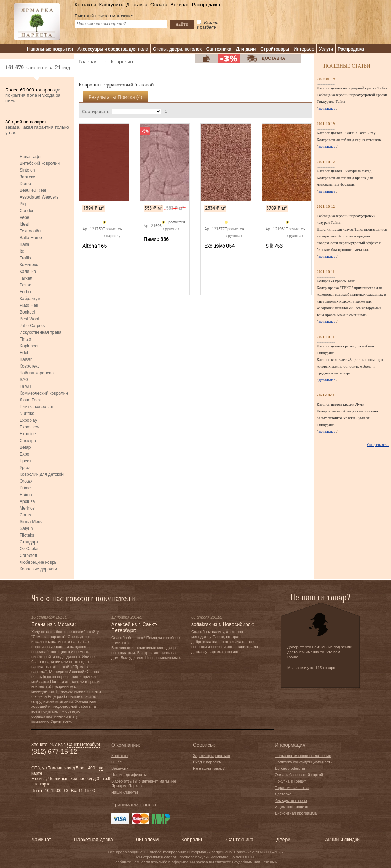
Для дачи (246, 49)
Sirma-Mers (31, 522)
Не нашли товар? (209, 768)
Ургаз (25, 468)
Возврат (180, 5)
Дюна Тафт (31, 400)
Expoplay (28, 420)
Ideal (24, 224)
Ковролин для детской (42, 474)
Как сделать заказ (291, 800)
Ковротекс (30, 366)
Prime (25, 488)
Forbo (25, 292)
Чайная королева (37, 373)
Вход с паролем (207, 762)
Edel (24, 353)
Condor (26, 211)
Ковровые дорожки (38, 569)
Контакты (85, 5)
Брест (25, 461)
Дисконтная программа (296, 813)
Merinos (27, 508)
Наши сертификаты (129, 775)
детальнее (327, 108)
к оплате (149, 805)
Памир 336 (156, 239)
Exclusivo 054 (219, 246)
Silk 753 (274, 246)
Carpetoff (28, 556)
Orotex (26, 481)
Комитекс (29, 265)
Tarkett (26, 278)
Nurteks (27, 414)
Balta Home (31, 238)
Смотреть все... (378, 445)
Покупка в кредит (290, 781)
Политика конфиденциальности (304, 762)
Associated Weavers (39, 197)
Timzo (25, 339)
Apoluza (27, 501)
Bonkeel (27, 312)
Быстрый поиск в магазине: (104, 16)
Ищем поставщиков (293, 807)
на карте (42, 784)
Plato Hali (29, 305)
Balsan (26, 359)
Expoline (28, 434)
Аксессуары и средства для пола (113, 49)
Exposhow (29, 427)
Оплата (159, 5)
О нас (116, 762)
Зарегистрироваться (211, 756)
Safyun (26, 528)
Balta (24, 244)
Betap (25, 447)
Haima (26, 495)
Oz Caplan (30, 549)
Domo (25, 184)
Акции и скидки (342, 840)
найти (182, 24)
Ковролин (192, 840)
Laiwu (25, 386)
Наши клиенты (125, 792)
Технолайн (30, 231)
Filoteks (27, 535)
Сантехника (219, 49)
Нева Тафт (30, 157)
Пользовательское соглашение (303, 756)
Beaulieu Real (33, 190)
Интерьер (304, 49)
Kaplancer (29, 346)
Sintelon (27, 170)
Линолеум (147, 840)
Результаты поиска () (115, 97)
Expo (24, 454)
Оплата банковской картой (299, 775)
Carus (25, 515)
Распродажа (206, 5)
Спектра (28, 441)
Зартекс (27, 177)
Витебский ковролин (40, 163)
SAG (24, 380)
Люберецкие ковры (38, 562)
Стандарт (29, 542)
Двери (283, 840)
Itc (22, 251)
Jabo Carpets (32, 326)
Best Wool (29, 319)
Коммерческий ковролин (44, 393)
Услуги (326, 49)
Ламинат (41, 840)
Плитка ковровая (36, 407)
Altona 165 (95, 246)
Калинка (28, 272)
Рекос (25, 285)
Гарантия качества (292, 788)
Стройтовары (275, 49)
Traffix (25, 258)
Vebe (24, 217)
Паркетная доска (93, 840)
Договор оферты (290, 768)
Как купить (111, 5)
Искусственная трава (41, 332)
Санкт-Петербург (84, 745)
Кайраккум (30, 299)
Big (23, 204)
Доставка (137, 5)
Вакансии (120, 768)
